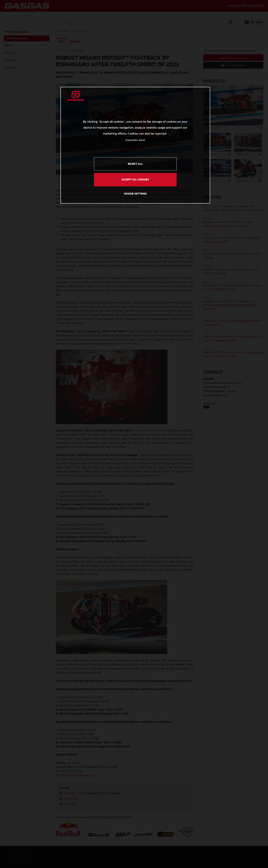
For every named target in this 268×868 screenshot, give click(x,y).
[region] (135, 145)
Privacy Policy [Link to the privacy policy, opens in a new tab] (132, 140)
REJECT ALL (135, 164)
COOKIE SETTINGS (135, 194)
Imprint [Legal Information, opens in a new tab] (142, 140)
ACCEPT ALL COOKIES (135, 180)
